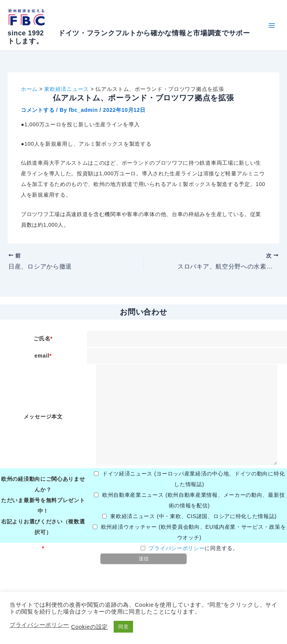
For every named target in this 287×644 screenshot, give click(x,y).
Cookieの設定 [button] (90, 627)
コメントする (38, 110)
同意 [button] (123, 627)
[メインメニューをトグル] (272, 25)
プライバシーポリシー (177, 548)
